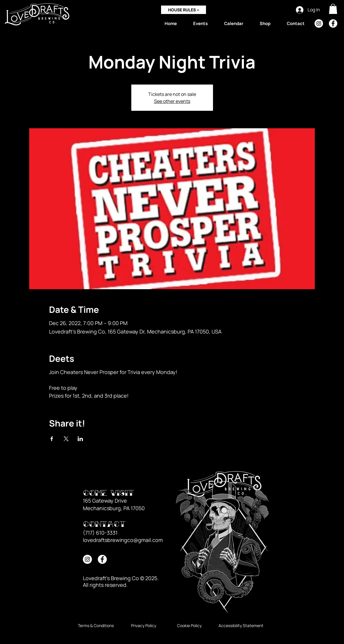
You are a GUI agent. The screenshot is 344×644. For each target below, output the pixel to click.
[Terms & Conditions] (96, 626)
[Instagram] (319, 23)
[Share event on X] (66, 439)
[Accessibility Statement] (241, 626)
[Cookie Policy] (190, 626)
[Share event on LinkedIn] (80, 439)
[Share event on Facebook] (52, 439)
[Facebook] (333, 23)
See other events (172, 101)
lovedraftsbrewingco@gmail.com (123, 540)
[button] (333, 9)
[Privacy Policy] (144, 626)
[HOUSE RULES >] (184, 10)
